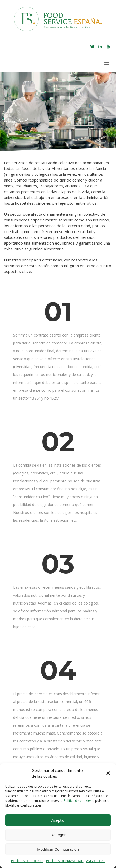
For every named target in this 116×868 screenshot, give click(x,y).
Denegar (58, 835)
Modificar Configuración (58, 849)
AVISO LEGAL (96, 861)
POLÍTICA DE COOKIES (27, 861)
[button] (108, 773)
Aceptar (58, 820)
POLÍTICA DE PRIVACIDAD (65, 861)
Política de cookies (78, 801)
